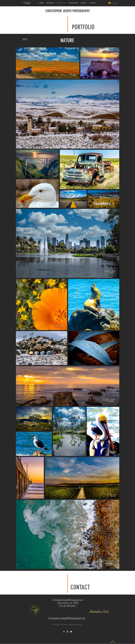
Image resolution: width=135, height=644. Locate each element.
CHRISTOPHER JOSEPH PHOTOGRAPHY (68, 11)
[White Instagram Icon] (67, 632)
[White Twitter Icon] (71, 632)
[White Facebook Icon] (64, 632)
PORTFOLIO (83, 27)
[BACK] (25, 39)
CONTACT (80, 587)
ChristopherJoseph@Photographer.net (67, 618)
